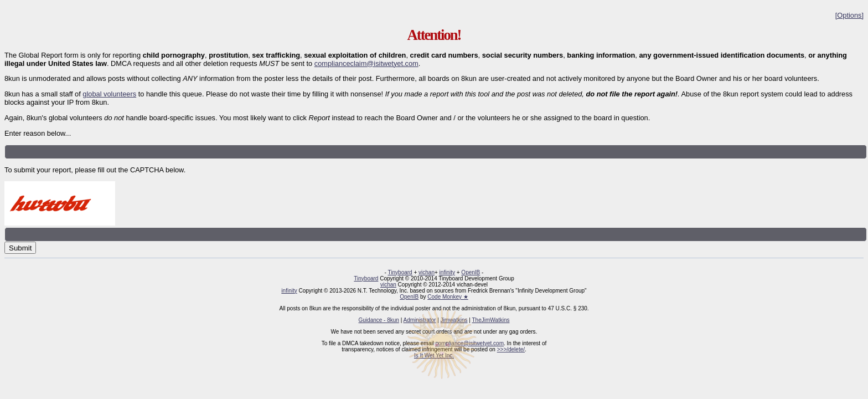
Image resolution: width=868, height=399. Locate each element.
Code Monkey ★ (448, 297)
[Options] (849, 15)
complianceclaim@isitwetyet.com (366, 63)
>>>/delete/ (511, 349)
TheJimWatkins (490, 320)
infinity (447, 272)
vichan (427, 272)
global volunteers (109, 94)
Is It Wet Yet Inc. (434, 355)
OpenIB (471, 272)
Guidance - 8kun (379, 320)
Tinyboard (400, 272)
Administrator (420, 320)
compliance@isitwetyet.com (469, 343)
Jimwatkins (454, 320)
